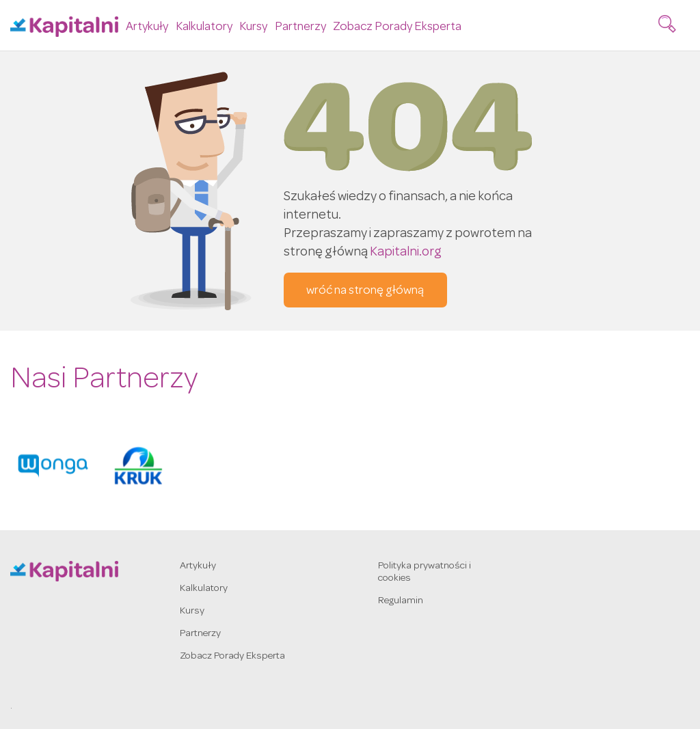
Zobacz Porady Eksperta (397, 27)
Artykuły (147, 27)
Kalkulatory (204, 27)
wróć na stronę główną (365, 291)
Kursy (253, 27)
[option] (53, 466)
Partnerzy (300, 27)
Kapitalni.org (406, 253)
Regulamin (401, 601)
